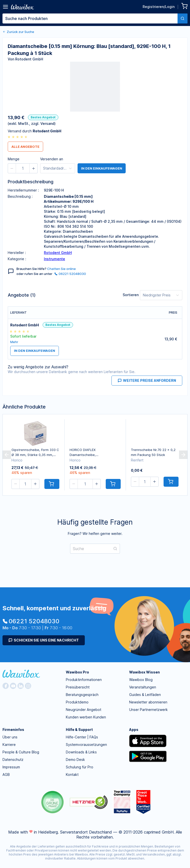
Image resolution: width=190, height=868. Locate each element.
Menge (14, 159)
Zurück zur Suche (18, 32)
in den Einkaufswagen (102, 168)
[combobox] (95, 18)
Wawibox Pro (77, 672)
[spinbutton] (23, 168)
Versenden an (52, 159)
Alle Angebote (25, 147)
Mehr (14, 342)
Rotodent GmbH (58, 253)
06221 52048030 (70, 274)
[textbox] (90, 18)
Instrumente (54, 259)
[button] (12, 168)
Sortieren (131, 295)
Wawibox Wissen (144, 672)
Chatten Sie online (61, 269)
